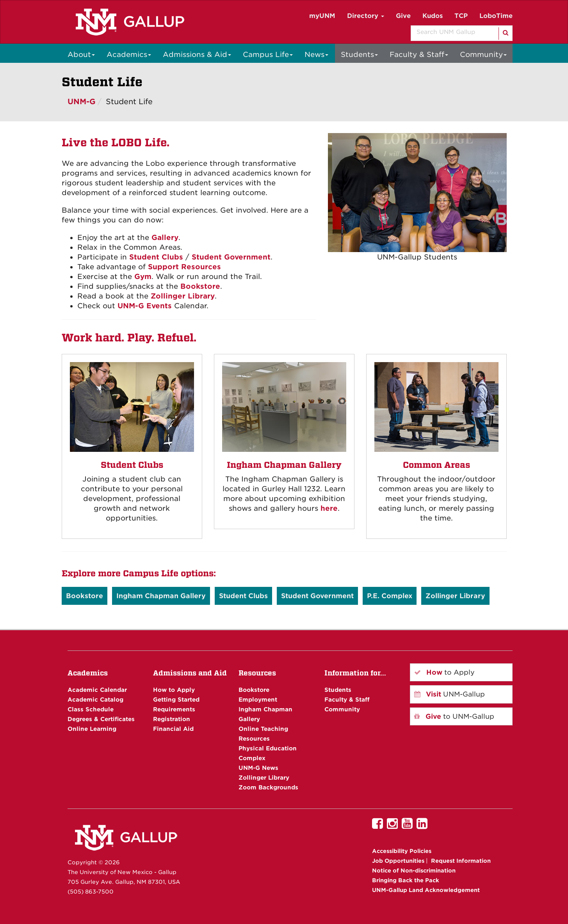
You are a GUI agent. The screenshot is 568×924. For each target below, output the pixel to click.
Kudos (433, 16)
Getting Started (176, 699)
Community (483, 54)
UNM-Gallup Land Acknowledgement (426, 890)
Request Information (461, 861)
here (329, 508)
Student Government (231, 257)
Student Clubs (156, 257)
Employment (258, 699)
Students (359, 54)
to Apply (444, 672)
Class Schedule (91, 709)
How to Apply (174, 690)
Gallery (165, 237)
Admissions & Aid (197, 54)
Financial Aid (173, 729)
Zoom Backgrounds (268, 787)
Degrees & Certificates (101, 719)
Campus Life (268, 54)
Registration (172, 719)
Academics (129, 54)
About (81, 54)
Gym (143, 276)
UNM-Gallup (450, 694)
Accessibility (402, 851)
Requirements (174, 709)
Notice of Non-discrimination (414, 871)
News (316, 54)
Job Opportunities (398, 861)
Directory (366, 16)
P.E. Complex (390, 596)
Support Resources (184, 267)
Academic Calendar (97, 690)
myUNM (322, 16)
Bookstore (200, 286)
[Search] (505, 34)
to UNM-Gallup (454, 716)
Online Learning (92, 729)
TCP (461, 16)
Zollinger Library (183, 296)
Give (403, 16)
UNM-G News (258, 768)
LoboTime (496, 16)
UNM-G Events (145, 306)
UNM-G (82, 102)
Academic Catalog (95, 699)
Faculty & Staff (419, 54)
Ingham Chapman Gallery (161, 596)
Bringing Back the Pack (406, 880)
